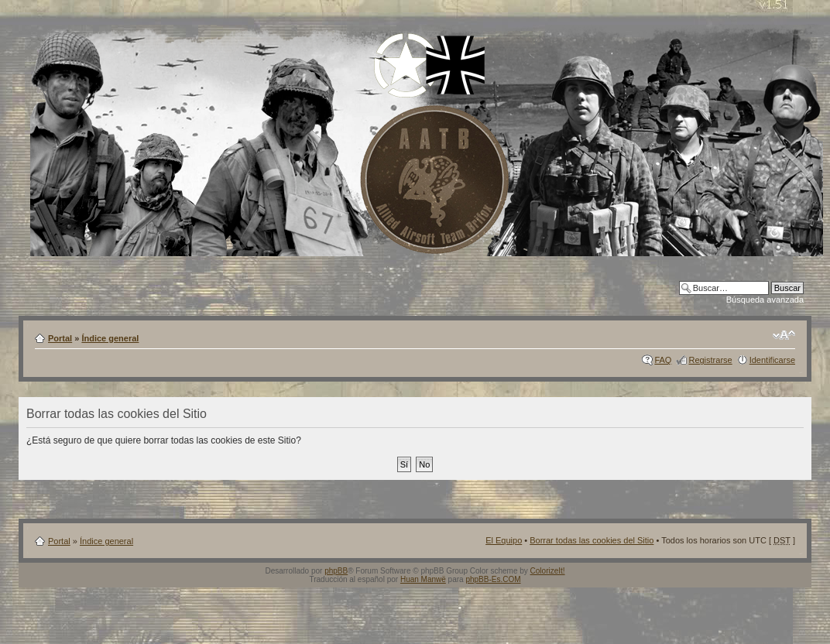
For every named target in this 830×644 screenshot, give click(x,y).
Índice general (110, 338)
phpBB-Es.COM (493, 579)
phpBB (336, 571)
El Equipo (504, 540)
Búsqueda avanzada (765, 300)
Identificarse (772, 360)
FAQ (663, 360)
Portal (60, 338)
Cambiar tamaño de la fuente (784, 335)
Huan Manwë (423, 579)
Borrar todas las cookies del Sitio (592, 540)
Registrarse (710, 360)
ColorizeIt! (548, 571)
